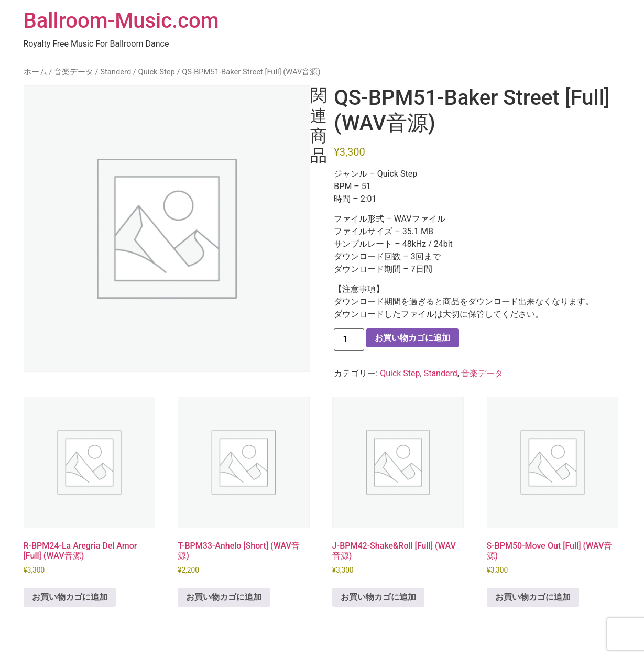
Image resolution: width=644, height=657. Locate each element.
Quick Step (157, 72)
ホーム (35, 72)
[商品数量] (349, 340)
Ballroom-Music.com (121, 21)
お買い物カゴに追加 (412, 338)
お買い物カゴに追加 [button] (70, 597)
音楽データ (74, 72)
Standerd (116, 72)
